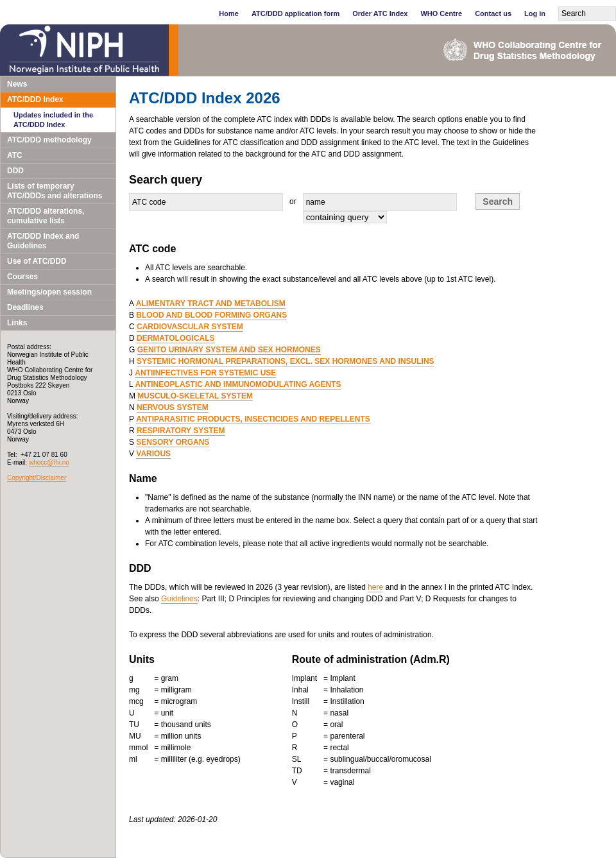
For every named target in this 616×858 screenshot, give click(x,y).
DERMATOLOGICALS (176, 338)
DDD (15, 171)
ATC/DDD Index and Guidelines (43, 241)
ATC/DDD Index (35, 99)
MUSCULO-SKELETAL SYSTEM (195, 396)
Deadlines (25, 307)
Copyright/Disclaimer (37, 478)
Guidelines (179, 599)
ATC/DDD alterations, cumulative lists (46, 216)
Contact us (493, 13)
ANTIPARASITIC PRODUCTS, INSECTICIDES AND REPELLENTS (253, 419)
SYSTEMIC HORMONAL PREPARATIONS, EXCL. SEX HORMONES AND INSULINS (286, 361)
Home (229, 13)
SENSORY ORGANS (173, 442)
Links (17, 323)
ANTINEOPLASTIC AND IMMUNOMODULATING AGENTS (238, 384)
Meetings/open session (49, 292)
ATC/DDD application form (295, 13)
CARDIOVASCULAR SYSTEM (190, 327)
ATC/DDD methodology (49, 140)
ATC (15, 155)
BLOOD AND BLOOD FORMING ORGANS (211, 315)
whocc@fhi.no (49, 462)
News (17, 84)
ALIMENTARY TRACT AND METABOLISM (211, 304)
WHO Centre (441, 13)
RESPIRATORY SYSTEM (181, 431)
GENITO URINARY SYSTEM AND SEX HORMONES (229, 350)
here (375, 587)
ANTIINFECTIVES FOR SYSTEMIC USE (205, 373)
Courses (22, 277)
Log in (535, 13)
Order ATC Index (380, 13)
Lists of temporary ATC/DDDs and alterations (55, 191)
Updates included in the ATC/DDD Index (53, 120)
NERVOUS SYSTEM (173, 408)
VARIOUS (153, 454)
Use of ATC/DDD (37, 261)
